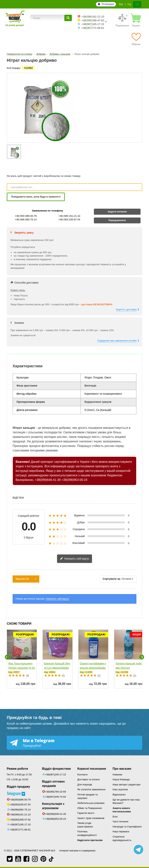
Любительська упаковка (91, 803)
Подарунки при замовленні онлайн (117, 341)
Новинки (117, 775)
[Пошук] (68, 18)
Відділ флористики (57, 769)
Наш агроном (120, 789)
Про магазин (122, 769)
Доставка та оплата (88, 779)
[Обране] (136, 39)
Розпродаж (108, 4)
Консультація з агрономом (53, 806)
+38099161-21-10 (93, 17)
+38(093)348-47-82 (20, 820)
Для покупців (85, 785)
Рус (121, 4)
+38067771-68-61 (93, 28)
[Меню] (137, 4)
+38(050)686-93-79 (20, 800)
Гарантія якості (86, 813)
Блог (115, 817)
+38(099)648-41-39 (48, 480)
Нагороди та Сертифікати (127, 827)
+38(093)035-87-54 (20, 805)
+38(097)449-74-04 (55, 797)
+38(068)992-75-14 (20, 810)
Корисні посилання (92, 769)
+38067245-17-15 (93, 24)
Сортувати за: (112, 579)
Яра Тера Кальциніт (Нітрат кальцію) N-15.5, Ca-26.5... (22, 668)
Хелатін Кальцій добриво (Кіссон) (129, 666)
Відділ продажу (18, 787)
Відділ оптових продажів (54, 784)
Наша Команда (121, 779)
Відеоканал (119, 795)
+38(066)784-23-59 (55, 792)
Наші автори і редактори (127, 785)
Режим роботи (17, 769)
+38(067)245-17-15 (20, 825)
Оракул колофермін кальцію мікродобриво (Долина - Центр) (93, 668)
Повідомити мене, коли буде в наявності (36, 197)
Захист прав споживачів (91, 818)
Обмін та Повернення (90, 808)
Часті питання (121, 821)
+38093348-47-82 (93, 20)
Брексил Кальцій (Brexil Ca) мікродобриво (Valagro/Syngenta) (57, 668)
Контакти (82, 775)
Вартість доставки (126, 309)
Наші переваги (121, 831)
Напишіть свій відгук (74, 559)
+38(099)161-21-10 (20, 815)
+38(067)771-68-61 (20, 830)
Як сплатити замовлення (91, 789)
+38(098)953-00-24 (74, 480)
